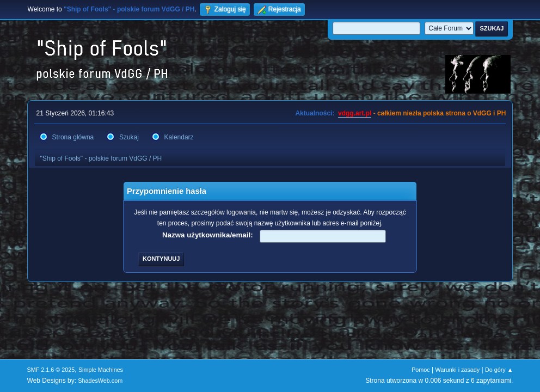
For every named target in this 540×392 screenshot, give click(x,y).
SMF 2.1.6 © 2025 (51, 370)
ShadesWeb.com (100, 381)
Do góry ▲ (499, 370)
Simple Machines (101, 370)
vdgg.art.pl (355, 113)
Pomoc (421, 370)
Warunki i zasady (458, 370)
